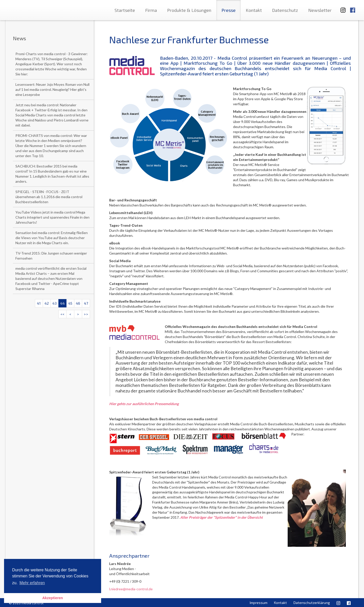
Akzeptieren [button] (53, 598)
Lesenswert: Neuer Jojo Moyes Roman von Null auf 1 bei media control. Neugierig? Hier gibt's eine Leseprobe (52, 89)
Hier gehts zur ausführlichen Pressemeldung (144, 404)
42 (47, 303)
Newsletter (320, 10)
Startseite (125, 10)
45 (70, 303)
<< (62, 314)
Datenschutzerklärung (312, 603)
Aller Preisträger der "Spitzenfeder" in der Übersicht (221, 517)
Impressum (259, 603)
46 (78, 303)
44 (62, 303)
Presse (229, 10)
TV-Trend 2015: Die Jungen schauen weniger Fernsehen (51, 256)
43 (54, 303)
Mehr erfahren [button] (32, 583)
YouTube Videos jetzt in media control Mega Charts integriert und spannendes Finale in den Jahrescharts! (52, 217)
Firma (151, 10)
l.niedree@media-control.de (131, 589)
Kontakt (254, 10)
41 (39, 303)
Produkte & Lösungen (189, 10)
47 (86, 303)
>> (86, 314)
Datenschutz (285, 10)
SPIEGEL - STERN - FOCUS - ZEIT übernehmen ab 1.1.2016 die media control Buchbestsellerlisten (49, 197)
